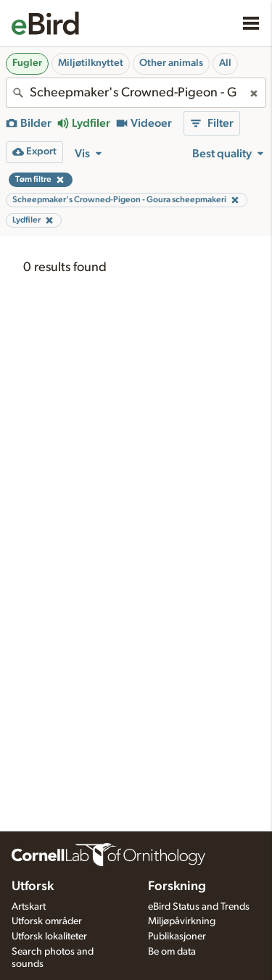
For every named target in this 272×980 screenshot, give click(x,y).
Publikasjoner (177, 937)
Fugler (27, 63)
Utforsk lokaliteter (49, 937)
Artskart (29, 907)
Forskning (177, 886)
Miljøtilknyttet (91, 63)
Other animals (171, 63)
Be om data (172, 952)
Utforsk (33, 886)
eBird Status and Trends (199, 907)
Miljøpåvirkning (182, 921)
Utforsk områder (47, 921)
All (225, 63)
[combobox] (136, 93)
